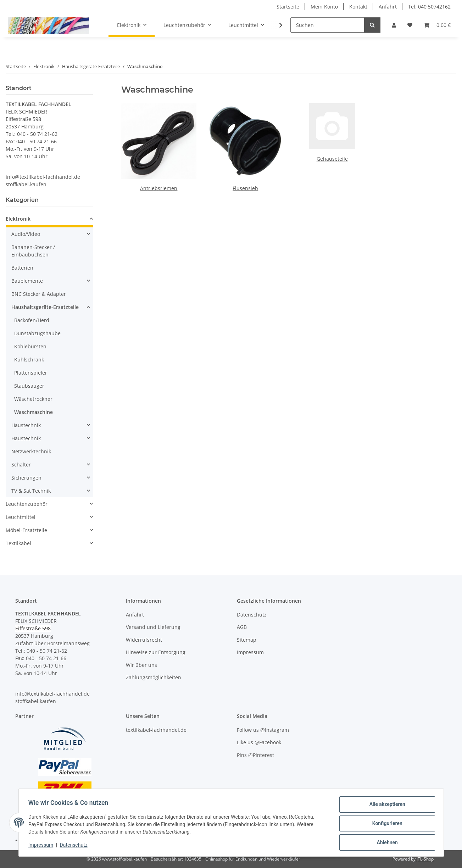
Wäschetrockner (33, 399)
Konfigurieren (386, 824)
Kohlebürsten (30, 346)
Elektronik (18, 219)
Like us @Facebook (259, 742)
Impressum (43, 846)
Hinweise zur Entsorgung (156, 652)
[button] (394, 25)
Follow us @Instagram (263, 730)
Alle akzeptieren (386, 806)
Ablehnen (386, 843)
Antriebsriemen (159, 188)
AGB (242, 627)
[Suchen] (327, 25)
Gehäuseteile (332, 159)
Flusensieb (245, 188)
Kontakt (358, 7)
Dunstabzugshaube (37, 333)
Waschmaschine (34, 412)
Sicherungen (26, 478)
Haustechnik (26, 425)
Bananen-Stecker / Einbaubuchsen (33, 251)
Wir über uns (141, 665)
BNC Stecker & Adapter (39, 294)
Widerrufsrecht (144, 640)
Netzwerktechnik (31, 451)
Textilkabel (18, 543)
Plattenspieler (31, 373)
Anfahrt (388, 7)
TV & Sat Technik (31, 491)
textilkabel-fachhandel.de (156, 730)
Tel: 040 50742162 (429, 7)
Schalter (21, 465)
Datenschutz (75, 846)
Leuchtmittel (21, 517)
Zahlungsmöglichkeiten (154, 677)
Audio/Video (26, 234)
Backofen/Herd (32, 320)
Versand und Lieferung (153, 627)
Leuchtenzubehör (27, 504)
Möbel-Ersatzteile (26, 530)
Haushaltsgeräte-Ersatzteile (45, 307)
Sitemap (247, 640)
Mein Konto (324, 7)
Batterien (22, 268)
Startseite (288, 7)
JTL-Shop (425, 859)
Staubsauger (29, 386)
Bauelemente (27, 281)
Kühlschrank (29, 360)
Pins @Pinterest (255, 755)
